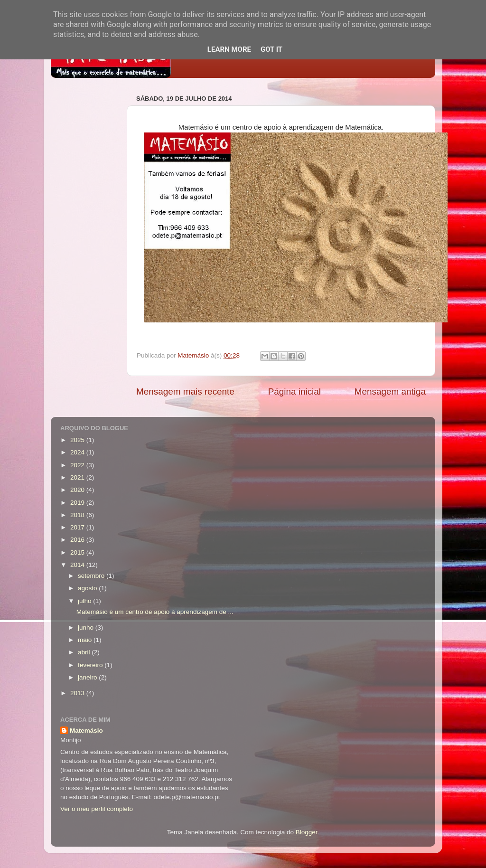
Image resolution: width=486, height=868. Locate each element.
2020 (78, 490)
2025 (78, 440)
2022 (78, 465)
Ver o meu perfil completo (97, 809)
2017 (78, 527)
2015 (78, 552)
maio (86, 640)
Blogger (307, 832)
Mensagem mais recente (185, 392)
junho (87, 627)
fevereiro (91, 665)
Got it (271, 49)
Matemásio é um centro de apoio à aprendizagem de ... (155, 612)
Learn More (229, 49)
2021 (78, 477)
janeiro (88, 677)
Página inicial (294, 392)
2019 (78, 503)
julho (85, 601)
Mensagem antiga (390, 392)
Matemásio (86, 731)
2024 (78, 452)
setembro (92, 576)
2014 (78, 565)
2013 (78, 693)
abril (85, 652)
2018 (78, 515)
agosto (88, 588)
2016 (78, 540)
